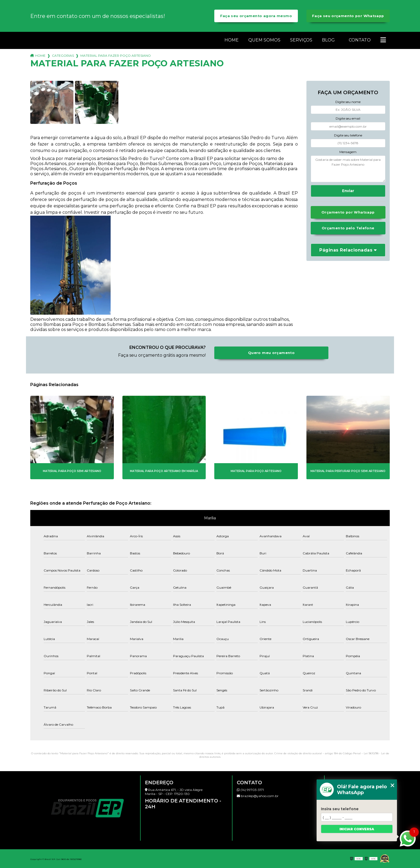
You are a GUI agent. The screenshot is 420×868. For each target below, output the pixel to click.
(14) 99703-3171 (250, 790)
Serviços (301, 40)
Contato (360, 40)
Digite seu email (348, 118)
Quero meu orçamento (271, 353)
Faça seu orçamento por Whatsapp (348, 16)
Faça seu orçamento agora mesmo (256, 16)
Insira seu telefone (340, 809)
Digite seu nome (348, 102)
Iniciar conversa (357, 829)
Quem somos (264, 40)
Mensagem (348, 152)
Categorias (63, 56)
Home (232, 40)
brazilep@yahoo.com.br (258, 796)
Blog (328, 40)
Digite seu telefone (348, 135)
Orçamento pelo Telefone (348, 228)
